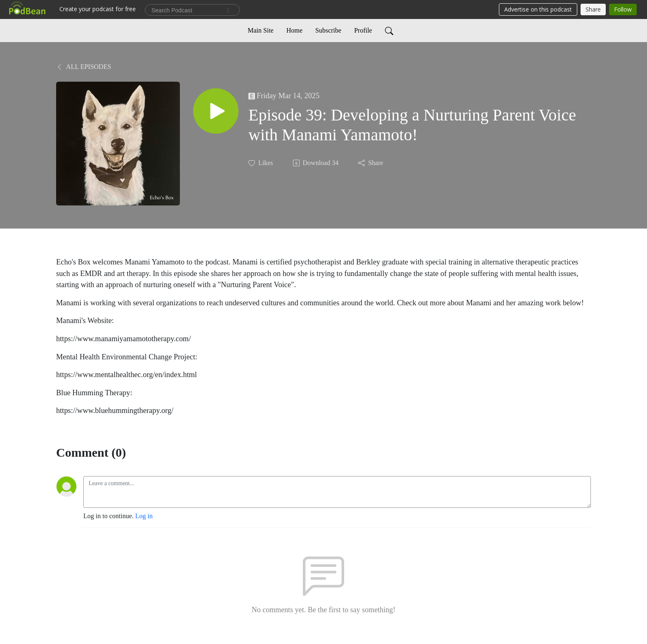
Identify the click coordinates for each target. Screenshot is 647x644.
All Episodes (84, 67)
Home (294, 30)
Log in (144, 516)
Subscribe (328, 30)
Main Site (261, 30)
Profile (363, 30)
